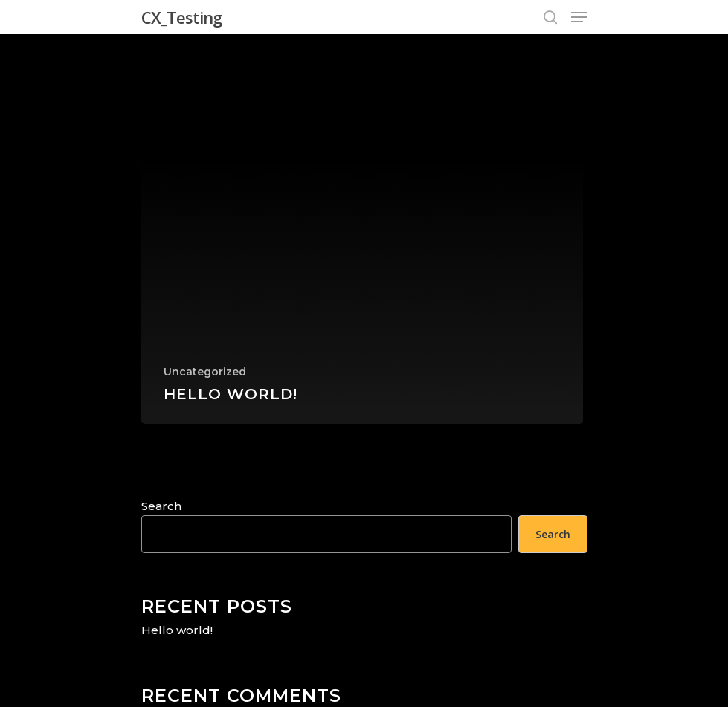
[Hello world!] (362, 247)
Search (161, 506)
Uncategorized (205, 372)
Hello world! (177, 630)
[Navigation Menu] (579, 17)
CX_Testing (181, 17)
